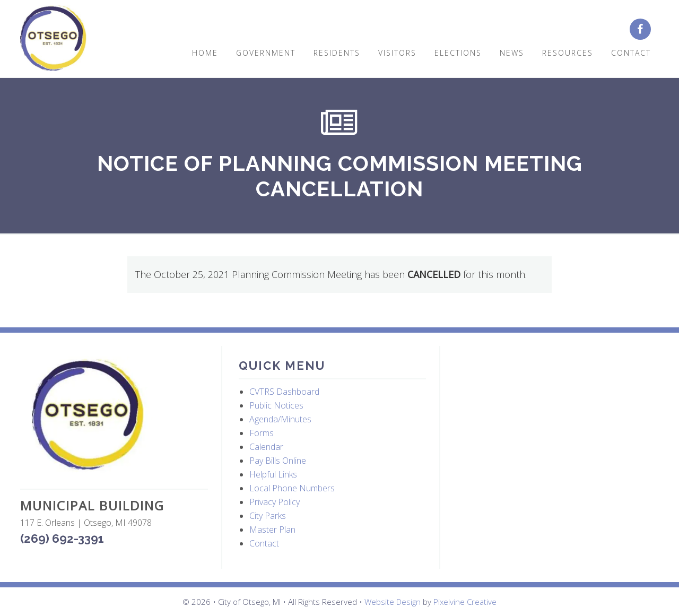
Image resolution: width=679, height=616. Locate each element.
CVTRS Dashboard (284, 392)
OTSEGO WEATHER (551, 396)
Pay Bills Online (278, 461)
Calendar (266, 447)
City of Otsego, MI (53, 38)
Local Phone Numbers (292, 488)
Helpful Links (273, 474)
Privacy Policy (275, 502)
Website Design (393, 602)
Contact (264, 543)
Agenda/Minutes (280, 419)
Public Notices (276, 405)
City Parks (268, 516)
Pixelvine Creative (465, 602)
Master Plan (272, 530)
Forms (262, 433)
